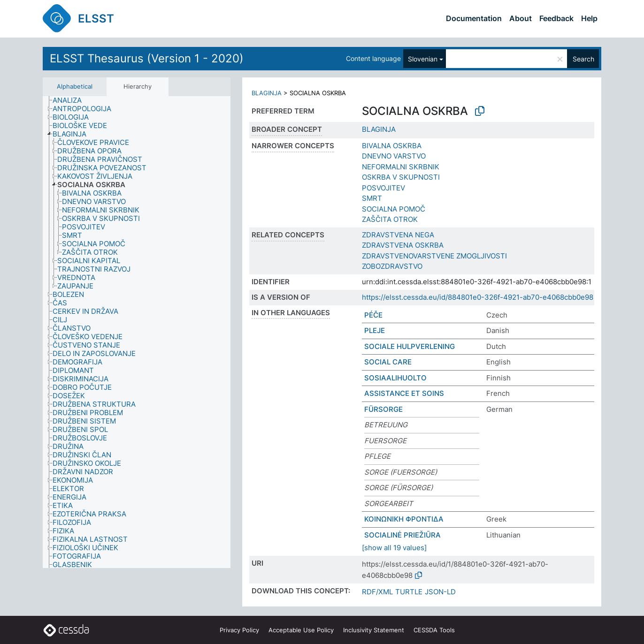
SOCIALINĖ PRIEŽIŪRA (402, 535)
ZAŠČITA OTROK (390, 219)
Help (589, 18)
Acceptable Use (301, 630)
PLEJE (375, 330)
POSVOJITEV (383, 188)
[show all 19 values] (394, 548)
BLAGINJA (267, 93)
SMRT (372, 198)
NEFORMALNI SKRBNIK (401, 167)
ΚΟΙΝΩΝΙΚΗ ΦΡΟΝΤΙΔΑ (404, 519)
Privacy (239, 630)
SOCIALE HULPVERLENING (410, 346)
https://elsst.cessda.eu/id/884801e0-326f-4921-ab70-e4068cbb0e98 (478, 297)
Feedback (556, 18)
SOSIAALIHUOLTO (395, 378)
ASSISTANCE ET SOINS (404, 393)
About (521, 18)
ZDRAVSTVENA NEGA (398, 235)
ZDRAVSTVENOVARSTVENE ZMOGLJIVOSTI (434, 256)
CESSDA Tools (434, 630)
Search (583, 59)
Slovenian (423, 59)
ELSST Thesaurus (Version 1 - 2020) (147, 58)
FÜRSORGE (383, 409)
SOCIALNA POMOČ (394, 209)
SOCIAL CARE (388, 362)
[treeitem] (71, 100)
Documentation (474, 18)
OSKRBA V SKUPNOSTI (401, 177)
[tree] (137, 332)
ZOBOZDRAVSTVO (392, 266)
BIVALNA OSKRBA (392, 146)
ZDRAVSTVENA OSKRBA (403, 245)
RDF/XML (377, 592)
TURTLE (409, 592)
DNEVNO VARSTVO (394, 156)
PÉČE (373, 315)
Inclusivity (374, 630)
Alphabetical (75, 86)
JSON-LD (440, 592)
